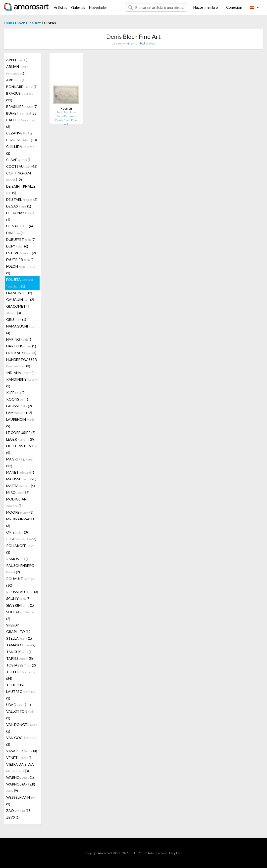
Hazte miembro (206, 7)
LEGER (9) (20, 439)
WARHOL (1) (20, 777)
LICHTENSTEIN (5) (22, 449)
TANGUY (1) (19, 652)
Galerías (78, 7)
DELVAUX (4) (20, 226)
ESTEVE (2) (21, 253)
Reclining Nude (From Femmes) (66, 114)
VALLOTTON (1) (20, 715)
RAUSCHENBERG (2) (20, 569)
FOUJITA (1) (20, 283)
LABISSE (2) (19, 406)
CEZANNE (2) (20, 133)
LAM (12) (19, 413)
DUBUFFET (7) (21, 239)
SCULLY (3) (18, 599)
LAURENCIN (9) (20, 423)
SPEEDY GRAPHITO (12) (19, 628)
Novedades (98, 7)
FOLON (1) (21, 270)
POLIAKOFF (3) (20, 549)
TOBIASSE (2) (21, 665)
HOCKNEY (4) (21, 353)
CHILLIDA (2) (20, 150)
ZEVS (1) (13, 817)
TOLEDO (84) (20, 675)
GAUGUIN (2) (20, 300)
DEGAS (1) (19, 206)
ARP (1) (16, 80)
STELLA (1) (19, 638)
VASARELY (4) (22, 751)
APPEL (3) (18, 60)
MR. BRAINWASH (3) (20, 522)
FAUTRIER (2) (20, 260)
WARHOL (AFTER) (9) (21, 787)
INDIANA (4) (21, 373)
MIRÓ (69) (18, 492)
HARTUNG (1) (21, 346)
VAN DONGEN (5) (22, 728)
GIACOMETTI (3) (18, 310)
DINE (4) (15, 233)
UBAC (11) (19, 705)
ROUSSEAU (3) (22, 592)
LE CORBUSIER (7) (21, 433)
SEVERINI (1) (20, 605)
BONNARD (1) (22, 87)
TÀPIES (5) (20, 658)
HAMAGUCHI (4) (21, 330)
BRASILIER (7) (22, 106)
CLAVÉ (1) (19, 160)
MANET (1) (21, 472)
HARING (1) (19, 339)
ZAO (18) (19, 810)
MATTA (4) (21, 486)
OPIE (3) (17, 532)
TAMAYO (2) (21, 645)
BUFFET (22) (22, 113)
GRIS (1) (16, 319)
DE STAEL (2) (22, 199)
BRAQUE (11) (20, 97)
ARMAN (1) (17, 70)
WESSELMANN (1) (21, 801)
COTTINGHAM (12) (19, 176)
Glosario (162, 853)
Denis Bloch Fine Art (22, 23)
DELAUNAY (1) (20, 216)
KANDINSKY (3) (22, 383)
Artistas (60, 7)
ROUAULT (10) (21, 582)
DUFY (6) (17, 246)
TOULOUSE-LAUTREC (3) (21, 692)
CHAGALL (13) (22, 140)
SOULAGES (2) (20, 615)
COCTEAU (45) (22, 166)
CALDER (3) (20, 123)
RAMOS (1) (18, 559)
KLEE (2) (16, 393)
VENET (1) (19, 758)
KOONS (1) (18, 399)
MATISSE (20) (21, 479)
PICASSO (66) (21, 539)
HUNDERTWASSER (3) (22, 363)
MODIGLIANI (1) (17, 502)
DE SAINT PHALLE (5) (21, 189)
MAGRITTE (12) (19, 462)
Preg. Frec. (176, 853)
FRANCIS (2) (19, 293)
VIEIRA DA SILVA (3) (20, 767)
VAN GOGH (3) (21, 741)
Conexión (234, 7)
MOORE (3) (20, 512)
